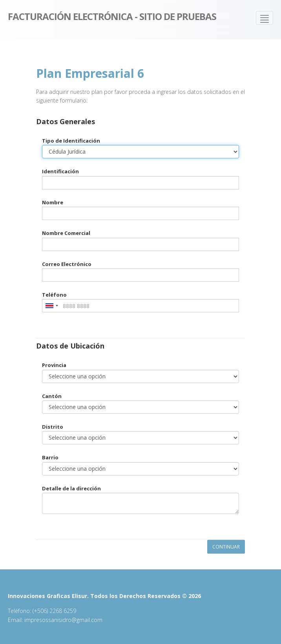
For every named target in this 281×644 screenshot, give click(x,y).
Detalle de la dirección (71, 488)
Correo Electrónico (67, 264)
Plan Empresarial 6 (90, 73)
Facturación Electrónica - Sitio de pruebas (112, 16)
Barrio (50, 457)
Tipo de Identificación (71, 141)
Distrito (53, 427)
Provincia (54, 365)
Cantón (52, 396)
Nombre (53, 202)
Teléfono (54, 295)
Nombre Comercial (66, 233)
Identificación (60, 171)
